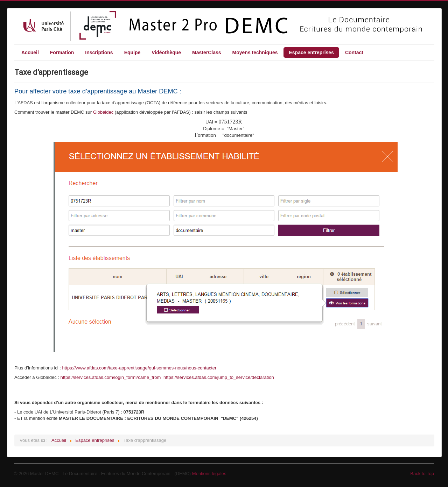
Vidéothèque (166, 52)
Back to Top (422, 474)
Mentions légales (209, 474)
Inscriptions (99, 52)
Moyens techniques (255, 52)
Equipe (132, 52)
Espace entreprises (311, 52)
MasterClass (207, 52)
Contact (354, 52)
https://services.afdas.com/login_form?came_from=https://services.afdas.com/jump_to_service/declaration (167, 377)
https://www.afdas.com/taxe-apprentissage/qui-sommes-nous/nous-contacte (139, 368)
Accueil (30, 52)
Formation (62, 52)
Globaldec (104, 112)
